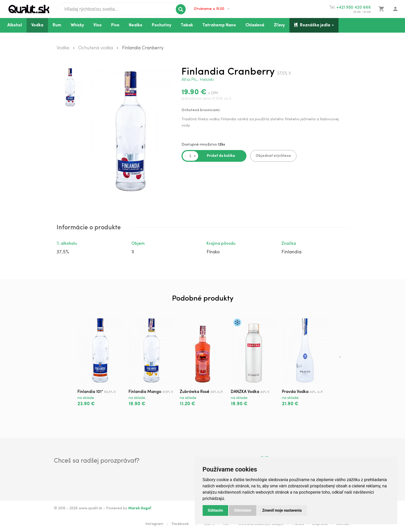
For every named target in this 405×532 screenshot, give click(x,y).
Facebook (180, 524)
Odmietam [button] (243, 510)
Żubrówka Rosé (195, 392)
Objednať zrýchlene (273, 156)
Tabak (187, 25)
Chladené (255, 25)
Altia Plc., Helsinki (198, 80)
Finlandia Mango (145, 392)
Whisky (77, 25)
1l (133, 252)
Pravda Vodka (295, 392)
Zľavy (279, 25)
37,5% (63, 252)
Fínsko (213, 252)
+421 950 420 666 (354, 8)
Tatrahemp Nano (219, 25)
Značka (289, 244)
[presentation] (340, 357)
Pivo (115, 25)
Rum (57, 25)
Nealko (136, 25)
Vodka (37, 25)
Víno (98, 25)
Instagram (154, 524)
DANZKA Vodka (245, 392)
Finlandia (291, 252)
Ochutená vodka (96, 48)
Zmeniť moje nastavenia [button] (282, 510)
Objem (138, 244)
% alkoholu (67, 244)
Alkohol (15, 25)
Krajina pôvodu (221, 244)
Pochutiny (162, 25)
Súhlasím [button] (216, 510)
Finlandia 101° (90, 392)
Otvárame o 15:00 (212, 9)
